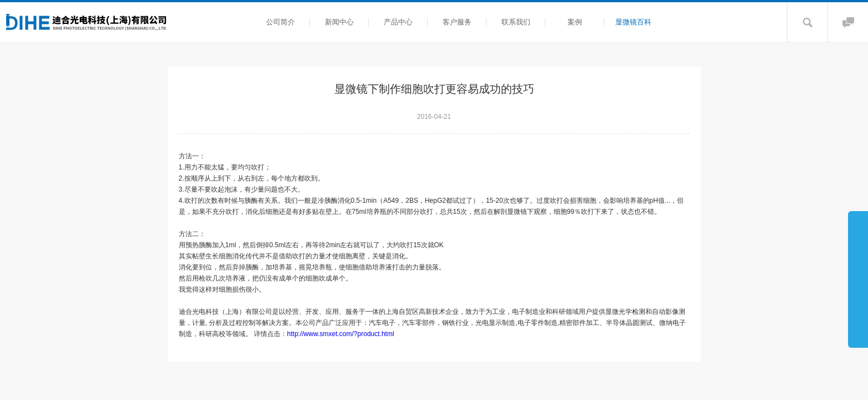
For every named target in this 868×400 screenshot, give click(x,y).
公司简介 (280, 22)
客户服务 (457, 22)
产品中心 (398, 22)
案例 (575, 22)
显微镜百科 (633, 22)
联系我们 (516, 22)
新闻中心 (339, 22)
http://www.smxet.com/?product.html (344, 334)
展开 (858, 279)
